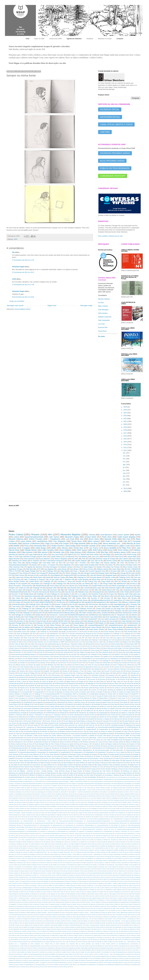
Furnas (11, 763)
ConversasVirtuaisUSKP (52, 694)
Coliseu (18, 602)
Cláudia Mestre (31, 550)
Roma (78, 769)
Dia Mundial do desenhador (61, 794)
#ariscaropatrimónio (45, 825)
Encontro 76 (59, 604)
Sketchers (117, 771)
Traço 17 (96, 584)
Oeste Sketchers (29, 559)
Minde (113, 613)
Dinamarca (106, 704)
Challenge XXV (30, 607)
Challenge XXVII (54, 609)
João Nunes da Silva (66, 740)
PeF (10, 575)
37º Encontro (50, 692)
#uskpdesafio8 (115, 729)
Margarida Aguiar (111, 575)
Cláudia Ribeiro (79, 623)
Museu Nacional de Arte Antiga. (113, 648)
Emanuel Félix (103, 327)
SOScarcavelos (56, 675)
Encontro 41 (57, 686)
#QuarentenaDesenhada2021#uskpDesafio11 (126, 779)
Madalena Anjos (83, 592)
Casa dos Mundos (96, 575)
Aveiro (128, 600)
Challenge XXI (40, 609)
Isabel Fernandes (45, 763)
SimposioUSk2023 (104, 813)
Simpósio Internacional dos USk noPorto (98, 771)
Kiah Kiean (18, 709)
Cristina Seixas (81, 598)
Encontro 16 (137, 758)
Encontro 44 (32, 575)
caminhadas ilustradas (98, 675)
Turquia (76, 638)
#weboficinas (42, 541)
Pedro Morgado (124, 723)
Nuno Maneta (79, 806)
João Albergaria (103, 310)
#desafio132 (44, 700)
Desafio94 (12, 758)
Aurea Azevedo (126, 754)
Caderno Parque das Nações (43, 756)
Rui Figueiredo (56, 619)
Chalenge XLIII (27, 694)
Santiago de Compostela (24, 615)
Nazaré (34, 565)
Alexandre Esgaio (18, 267)
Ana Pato (134, 582)
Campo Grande (93, 731)
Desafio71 (128, 640)
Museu (39, 723)
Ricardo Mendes (105, 665)
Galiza (22, 798)
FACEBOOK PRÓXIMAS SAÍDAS (115, 153)
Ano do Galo (73, 654)
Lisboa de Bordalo (48, 682)
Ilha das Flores (20, 763)
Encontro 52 (78, 646)
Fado (39, 673)
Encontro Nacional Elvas (66, 652)
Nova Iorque (74, 698)
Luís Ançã (70, 539)
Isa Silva (101, 303)
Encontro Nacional (58, 761)
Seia (108, 688)
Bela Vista (122, 788)
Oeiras (110, 565)
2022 (125, 419)
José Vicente (136, 763)
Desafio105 (24, 679)
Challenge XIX (55, 594)
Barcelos (108, 692)
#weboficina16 (13, 627)
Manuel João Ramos (53, 709)
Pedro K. (51, 808)
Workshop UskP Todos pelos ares (129, 594)
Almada (124, 582)
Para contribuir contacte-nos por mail (110, 236)
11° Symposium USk (58, 715)
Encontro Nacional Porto (97, 571)
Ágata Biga (57, 819)
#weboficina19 (75, 650)
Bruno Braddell (110, 548)
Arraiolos (104, 683)
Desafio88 (103, 734)
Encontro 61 (108, 636)
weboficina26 (48, 819)
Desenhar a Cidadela (103, 719)
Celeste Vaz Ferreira (112, 567)
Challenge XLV (107, 661)
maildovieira (129, 725)
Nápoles (38, 767)
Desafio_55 (97, 636)
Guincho (48, 798)
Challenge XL (95, 661)
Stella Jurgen (29, 773)
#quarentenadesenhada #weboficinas (71, 700)
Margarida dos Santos (93, 673)
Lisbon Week (116, 569)
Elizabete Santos (104, 573)
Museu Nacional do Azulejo (59, 698)
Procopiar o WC (87, 744)
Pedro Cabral (16, 534)
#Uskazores (71, 823)
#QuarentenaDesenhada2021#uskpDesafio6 (126, 821)
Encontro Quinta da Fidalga (26, 673)
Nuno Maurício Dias (27, 767)
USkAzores (91, 552)
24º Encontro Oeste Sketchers (95, 786)
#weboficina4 (49, 596)
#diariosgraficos (118, 781)
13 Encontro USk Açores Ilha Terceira (103, 833)
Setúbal (38, 615)
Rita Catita (16, 598)
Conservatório (13, 663)
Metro (85, 709)
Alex (22, 731)
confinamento (80, 817)
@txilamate (134, 838)
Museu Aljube (88, 765)
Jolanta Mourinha (34, 682)
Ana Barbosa (83, 557)
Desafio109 (33, 679)
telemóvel (57, 777)
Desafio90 (135, 756)
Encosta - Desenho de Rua (53, 721)
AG (81, 636)
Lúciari (82, 802)
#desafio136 (89, 602)
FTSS (84, 663)
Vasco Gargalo (76, 711)
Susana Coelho (80, 619)
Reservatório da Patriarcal (66, 769)
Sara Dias (71, 813)
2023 (125, 416)
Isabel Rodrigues (68, 763)
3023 (118, 836)
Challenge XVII (48, 582)
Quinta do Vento (44, 811)
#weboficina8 (41, 598)
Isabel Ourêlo (106, 798)
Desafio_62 (58, 646)
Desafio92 (46, 696)
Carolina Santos (129, 790)
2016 (125, 436)
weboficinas (120, 690)
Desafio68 (20, 696)
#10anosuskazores (123, 777)
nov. (124, 456)
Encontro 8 (40, 636)
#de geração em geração (118, 825)
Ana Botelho (82, 842)
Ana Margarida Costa (61, 788)
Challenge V (95, 640)
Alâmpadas (59, 842)
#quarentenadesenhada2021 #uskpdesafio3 (98, 700)
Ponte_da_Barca (31, 769)
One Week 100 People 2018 (70, 767)
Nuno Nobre (109, 742)
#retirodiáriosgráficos (32, 831)
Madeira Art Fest (108, 802)
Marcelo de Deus (134, 543)
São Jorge (36, 815)
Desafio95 (91, 719)
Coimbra (99, 609)
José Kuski (80, 800)
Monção (11, 806)
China (18, 734)
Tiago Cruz (49, 543)
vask (85, 777)
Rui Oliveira (90, 682)
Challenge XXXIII (77, 596)
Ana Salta (19, 717)
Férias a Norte (21, 682)
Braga (115, 573)
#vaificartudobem (35, 786)
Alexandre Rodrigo (32, 731)
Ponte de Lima (92, 665)
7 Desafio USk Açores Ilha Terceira (83, 838)
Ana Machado (82, 575)
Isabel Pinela (57, 763)
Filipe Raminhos (127, 761)
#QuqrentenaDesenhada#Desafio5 (44, 823)
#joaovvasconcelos (130, 781)
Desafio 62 (90, 756)
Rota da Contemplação (110, 811)
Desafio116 (137, 683)
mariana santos (120, 552)
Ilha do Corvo (88, 798)
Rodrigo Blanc (103, 698)
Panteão (101, 723)
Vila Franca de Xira (92, 725)
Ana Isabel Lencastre (108, 619)
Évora (110, 550)
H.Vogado (26, 548)
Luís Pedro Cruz (73, 802)
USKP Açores (82, 550)
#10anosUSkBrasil (110, 777)
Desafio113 (31, 719)
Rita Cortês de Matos (18, 644)
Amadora (94, 754)
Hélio (96, 590)
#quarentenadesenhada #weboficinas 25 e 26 (41, 829)
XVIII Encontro (93, 604)
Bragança (63, 731)
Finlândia (11, 682)
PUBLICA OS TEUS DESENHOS (115, 168)
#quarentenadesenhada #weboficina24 (115, 827)
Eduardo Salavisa (104, 299)
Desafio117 (105, 792)
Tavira (108, 682)
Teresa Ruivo (102, 331)
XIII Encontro (109, 580)
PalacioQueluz (85, 767)
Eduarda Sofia (114, 794)
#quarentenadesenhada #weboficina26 (71, 729)
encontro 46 (108, 667)
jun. (124, 470)
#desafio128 (12, 677)
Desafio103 (79, 704)
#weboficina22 (114, 713)
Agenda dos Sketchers (74, 39)
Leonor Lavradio (102, 613)
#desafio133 (54, 700)
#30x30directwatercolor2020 (18, 600)
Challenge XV (27, 609)
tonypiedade (31, 819)
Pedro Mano (60, 665)
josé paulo (131, 629)
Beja (62, 590)
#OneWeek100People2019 (81, 748)
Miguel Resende (14, 559)
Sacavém (113, 698)
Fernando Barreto (96, 577)
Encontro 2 (21, 721)
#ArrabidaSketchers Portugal (120, 819)
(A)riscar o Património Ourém (76, 702)
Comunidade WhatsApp (113, 176)
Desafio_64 (109, 609)
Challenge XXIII (51, 571)
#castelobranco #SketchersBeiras (85, 825)
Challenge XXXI (39, 627)
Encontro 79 (12, 706)
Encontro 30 (57, 656)
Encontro (74, 696)
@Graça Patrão (127, 786)
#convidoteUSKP (27, 692)
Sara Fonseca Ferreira (127, 769)
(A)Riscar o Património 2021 (131, 602)
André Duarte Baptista (126, 537)
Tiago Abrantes (51, 773)
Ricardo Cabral (88, 688)
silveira (23, 819)
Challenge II (47, 600)
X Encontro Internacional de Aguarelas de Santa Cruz (85, 667)
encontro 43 (74, 659)
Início (28, 39)
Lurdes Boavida (83, 580)
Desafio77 (117, 654)
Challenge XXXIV (125, 577)
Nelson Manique (14, 767)
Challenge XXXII (73, 590)
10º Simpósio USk (65, 623)
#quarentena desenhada (32, 596)
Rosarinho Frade (97, 594)
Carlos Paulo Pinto (118, 790)
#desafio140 (73, 713)
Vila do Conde (104, 725)
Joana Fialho (89, 642)
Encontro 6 (133, 584)
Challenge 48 (84, 654)
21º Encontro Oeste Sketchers (56, 836)
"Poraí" (64, 819)
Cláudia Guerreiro (132, 661)
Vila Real (22, 775)
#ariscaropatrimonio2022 (96, 781)
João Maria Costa (101, 800)
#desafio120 (134, 675)
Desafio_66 (113, 623)
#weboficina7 (114, 602)
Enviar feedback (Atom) (23, 309)
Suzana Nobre (91, 537)
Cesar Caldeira (68, 756)
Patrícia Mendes (133, 709)
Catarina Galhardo (14, 694)
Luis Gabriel (86, 584)
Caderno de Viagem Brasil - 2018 (81, 790)
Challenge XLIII (13, 679)
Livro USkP (99, 642)
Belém (137, 788)
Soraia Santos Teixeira (96, 629)
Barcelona (125, 677)
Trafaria (85, 675)
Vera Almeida (125, 561)
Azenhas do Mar (43, 717)
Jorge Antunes (75, 552)
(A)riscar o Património (31, 543)
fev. (124, 482)
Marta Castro (133, 565)
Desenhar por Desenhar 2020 (60, 696)
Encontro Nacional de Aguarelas (43, 796)
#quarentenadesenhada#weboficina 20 (127, 829)
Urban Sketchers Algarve (113, 588)
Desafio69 (14, 686)
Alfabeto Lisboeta (103, 569)
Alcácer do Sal (122, 840)
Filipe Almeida (80, 543)
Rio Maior (65, 811)
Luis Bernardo (70, 557)
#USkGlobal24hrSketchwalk (18, 592)
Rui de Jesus (102, 621)
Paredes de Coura (98, 767)
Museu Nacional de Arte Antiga (24, 806)
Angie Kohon (54, 731)
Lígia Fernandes (24, 723)
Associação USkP (132, 644)
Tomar (125, 682)
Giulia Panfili (29, 798)
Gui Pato (29, 738)
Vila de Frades (34, 817)
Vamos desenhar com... (112, 543)
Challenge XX (48, 584)
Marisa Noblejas (45, 804)
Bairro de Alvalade (112, 788)
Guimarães (106, 721)
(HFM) (21, 833)
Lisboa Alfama (47, 765)
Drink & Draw (16, 656)
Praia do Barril (126, 808)
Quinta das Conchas (32, 811)
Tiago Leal (73, 773)
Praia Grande (116, 808)
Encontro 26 (21, 796)
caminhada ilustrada (117, 725)
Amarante (60, 692)
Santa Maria (100, 682)
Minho (102, 804)
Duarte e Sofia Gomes (94, 671)
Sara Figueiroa (66, 638)
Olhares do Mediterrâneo (133, 742)
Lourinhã (86, 588)
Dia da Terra (74, 794)
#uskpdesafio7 (102, 752)
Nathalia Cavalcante (105, 317)
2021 (125, 421)
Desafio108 (85, 734)
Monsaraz (124, 804)
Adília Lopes (70, 840)
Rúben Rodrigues (112, 769)
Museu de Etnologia (39, 806)
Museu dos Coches (97, 742)
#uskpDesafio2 (68, 677)
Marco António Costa (130, 567)
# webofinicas (30, 727)
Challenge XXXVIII (85, 609)
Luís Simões (60, 682)
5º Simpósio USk (54, 661)
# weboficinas (72, 819)
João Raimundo (25, 765)
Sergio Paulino (77, 771)
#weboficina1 (118, 600)
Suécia (39, 746)
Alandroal (106, 840)
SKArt (137, 811)
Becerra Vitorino (114, 683)
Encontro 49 (68, 656)
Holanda (65, 738)
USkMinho (72, 746)
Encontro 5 (137, 592)
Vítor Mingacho (59, 541)
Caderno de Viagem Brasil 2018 (128, 692)
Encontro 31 (53, 617)
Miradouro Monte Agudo (112, 804)
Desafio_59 (129, 734)
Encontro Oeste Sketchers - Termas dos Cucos (80, 761)
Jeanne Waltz (132, 557)
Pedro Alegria (43, 808)
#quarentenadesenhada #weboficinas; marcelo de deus (98, 829)
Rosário (84, 769)
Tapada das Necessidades (48, 815)
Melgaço (125, 642)
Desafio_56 (127, 654)
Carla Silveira (133, 611)
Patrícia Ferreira (88, 569)
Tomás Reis (78, 548)
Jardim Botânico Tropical (17, 800)
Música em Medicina (110, 709)
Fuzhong (97, 721)
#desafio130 (63, 713)
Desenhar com (31, 590)
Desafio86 (52, 679)
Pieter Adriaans (125, 767)
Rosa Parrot (119, 557)
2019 (125, 427)
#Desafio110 (55, 748)
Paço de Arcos (28, 744)
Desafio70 (88, 636)
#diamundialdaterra (44, 827)
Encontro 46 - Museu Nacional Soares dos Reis (25, 761)
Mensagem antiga (86, 306)
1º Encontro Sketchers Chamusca (116, 669)
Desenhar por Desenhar (17, 554)
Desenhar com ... (72, 679)
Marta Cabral (56, 804)
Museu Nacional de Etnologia (130, 596)
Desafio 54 (57, 792)
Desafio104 (118, 640)
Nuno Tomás (80, 723)
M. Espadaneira (90, 802)
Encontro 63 (64, 617)
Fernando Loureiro (110, 796)
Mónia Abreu (96, 580)
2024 (125, 413)
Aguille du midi (80, 840)
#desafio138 (125, 659)
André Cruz (81, 788)
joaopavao (112, 675)
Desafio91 (74, 719)
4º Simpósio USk (135, 604)
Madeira (82, 629)
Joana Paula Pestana (114, 763)
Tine (70, 815)
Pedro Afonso (75, 621)
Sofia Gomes (83, 600)
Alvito (52, 842)
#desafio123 (12, 750)
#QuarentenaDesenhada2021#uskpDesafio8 (20, 823)
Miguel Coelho (94, 804)
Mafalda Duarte (118, 740)
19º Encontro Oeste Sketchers (70, 786)
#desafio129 (53, 669)
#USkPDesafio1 (16, 650)
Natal (114, 673)
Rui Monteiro (122, 811)
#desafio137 (64, 669)
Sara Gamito (114, 621)
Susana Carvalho (26, 815)
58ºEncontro (33, 838)
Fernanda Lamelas (88, 546)
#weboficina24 (99, 669)
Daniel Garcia (125, 650)
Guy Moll (114, 721)
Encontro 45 (94, 679)
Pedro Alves (107, 537)
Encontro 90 (44, 621)
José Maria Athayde (118, 656)
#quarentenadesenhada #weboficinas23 (68, 829)
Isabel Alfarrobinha (32, 763)
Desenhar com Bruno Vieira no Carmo (128, 792)
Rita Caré (126, 539)
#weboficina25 (79, 677)
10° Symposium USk (121, 615)
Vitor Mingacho (44, 817)
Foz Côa (92, 696)
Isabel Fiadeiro (75, 607)
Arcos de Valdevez (30, 717)
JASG (16, 239)
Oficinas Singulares (61, 559)
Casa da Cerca (70, 592)
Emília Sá (118, 758)
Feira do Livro (78, 642)
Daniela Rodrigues (32, 563)
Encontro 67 (118, 636)
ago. (125, 465)
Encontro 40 (30, 636)
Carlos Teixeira (125, 592)
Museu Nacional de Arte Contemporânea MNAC (59, 723)
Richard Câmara (26, 711)
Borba (42, 790)
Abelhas (49, 840)
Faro (41, 571)
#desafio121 (24, 700)
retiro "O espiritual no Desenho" (35, 580)
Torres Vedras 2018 (56, 725)
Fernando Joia (59, 552)
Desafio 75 (43, 704)
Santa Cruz (28, 598)
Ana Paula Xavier (103, 644)
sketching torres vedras (45, 777)
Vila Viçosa (119, 652)
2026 (125, 407)
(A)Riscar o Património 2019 (46, 623)
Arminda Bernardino (18, 604)
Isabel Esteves (107, 590)
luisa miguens (117, 638)
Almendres (37, 842)
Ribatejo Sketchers (33, 659)
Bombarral (36, 790)
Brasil (114, 692)
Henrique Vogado (56, 798)
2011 (125, 450)
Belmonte (130, 788)
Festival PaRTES (121, 796)
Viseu (31, 623)
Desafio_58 (44, 663)
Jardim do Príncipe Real (59, 800)
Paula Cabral (136, 559)
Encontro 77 (87, 686)
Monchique (106, 673)
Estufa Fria (44, 706)
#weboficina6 (105, 611)
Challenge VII (13, 584)
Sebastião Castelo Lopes (72, 675)
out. (124, 459)
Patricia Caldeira (16, 744)
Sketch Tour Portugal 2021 (118, 813)
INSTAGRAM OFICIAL (110, 117)
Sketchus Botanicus (14, 815)
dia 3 (103, 817)
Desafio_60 (66, 671)
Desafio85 (97, 704)
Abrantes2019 (102, 715)
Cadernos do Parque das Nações (19, 646)
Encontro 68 (104, 679)
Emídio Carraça (134, 794)
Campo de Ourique (106, 731)
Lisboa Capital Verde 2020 (67, 629)
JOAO (39, 569)
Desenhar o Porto (78, 671)
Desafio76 (40, 719)
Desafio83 (66, 719)
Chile (35, 704)
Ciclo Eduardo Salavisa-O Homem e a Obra (35, 734)
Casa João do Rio (97, 561)
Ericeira (99, 761)
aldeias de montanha (44, 775)
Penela (108, 767)
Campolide (118, 731)
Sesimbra (130, 688)
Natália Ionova (134, 765)
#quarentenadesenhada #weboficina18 (49, 677)
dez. (125, 453)
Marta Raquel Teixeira (66, 765)
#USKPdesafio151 (87, 659)
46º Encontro (125, 836)
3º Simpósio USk (109, 677)
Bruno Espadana (105, 634)
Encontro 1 (69, 736)
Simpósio (132, 744)
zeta (81, 539)
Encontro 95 (109, 598)
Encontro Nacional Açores (101, 686)
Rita (71, 811)
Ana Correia (112, 715)
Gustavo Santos (39, 738)
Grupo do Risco (39, 798)
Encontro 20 (26, 656)
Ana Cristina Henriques (125, 715)
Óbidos (71, 577)
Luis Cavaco (50, 802)
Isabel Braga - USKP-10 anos (97, 738)
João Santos (54, 537)
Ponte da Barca (80, 665)
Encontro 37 (84, 679)
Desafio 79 (47, 604)
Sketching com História (20, 561)
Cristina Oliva (112, 694)
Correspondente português (97, 694)
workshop (120, 580)
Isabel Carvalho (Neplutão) (117, 738)
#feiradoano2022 (24, 729)
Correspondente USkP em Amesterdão (74, 694)
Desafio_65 (54, 663)
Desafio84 (31, 686)
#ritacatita (43, 831)
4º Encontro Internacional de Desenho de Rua (82, 634)
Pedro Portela (55, 744)
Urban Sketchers (127, 621)
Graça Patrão (106, 582)
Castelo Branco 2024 (15, 704)
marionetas (120, 746)
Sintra (69, 561)
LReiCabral (132, 800)
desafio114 (135, 711)
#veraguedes (39, 702)
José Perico (127, 763)
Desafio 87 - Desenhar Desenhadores (81, 792)
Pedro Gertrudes (40, 638)
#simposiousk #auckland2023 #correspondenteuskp (52, 650)
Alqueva (35, 788)
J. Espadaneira (54, 539)
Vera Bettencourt (88, 711)
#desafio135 (32, 677)
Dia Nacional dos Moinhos (120, 719)
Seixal (48, 577)
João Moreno (105, 596)
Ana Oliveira (73, 788)
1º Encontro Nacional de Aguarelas (124, 833)
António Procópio (36, 539)
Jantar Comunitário (36, 648)
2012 (125, 448)
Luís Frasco (64, 802)
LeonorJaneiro (36, 765)
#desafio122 (34, 700)
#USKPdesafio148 (14, 640)
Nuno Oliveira (123, 673)
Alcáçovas (131, 840)
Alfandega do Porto (93, 683)
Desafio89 (126, 756)
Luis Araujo (70, 563)
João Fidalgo (80, 652)
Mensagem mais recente (15, 306)
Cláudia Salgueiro (81, 561)
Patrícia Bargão (136, 642)
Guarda (99, 696)
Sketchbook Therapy (16, 569)
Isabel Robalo (128, 721)
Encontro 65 (30, 721)
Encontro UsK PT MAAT (122, 736)
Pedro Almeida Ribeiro (131, 632)
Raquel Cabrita (112, 744)
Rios (21, 725)
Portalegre (94, 808)
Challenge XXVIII (45, 607)
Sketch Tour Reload (133, 813)
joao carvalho (125, 817)
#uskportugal (127, 729)
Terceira (134, 598)
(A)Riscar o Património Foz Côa (123, 831)
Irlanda (11, 698)
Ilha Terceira (67, 798)
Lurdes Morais (62, 569)
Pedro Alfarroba (85, 698)
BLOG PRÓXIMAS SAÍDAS (112, 161)
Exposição (72, 600)
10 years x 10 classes (48, 565)
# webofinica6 (82, 819)
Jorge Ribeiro (22, 629)
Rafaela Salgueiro (55, 811)
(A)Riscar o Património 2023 (130, 713)
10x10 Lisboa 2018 (56, 586)
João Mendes (53, 740)
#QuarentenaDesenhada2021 (19, 565)
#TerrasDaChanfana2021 (45, 683)
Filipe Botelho (65, 571)
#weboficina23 (136, 659)
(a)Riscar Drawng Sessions (32, 833)
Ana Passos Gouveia (133, 842)
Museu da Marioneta (36, 742)
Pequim (77, 808)
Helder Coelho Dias (110, 696)
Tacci (34, 634)
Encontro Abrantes (109, 632)
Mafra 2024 (117, 802)
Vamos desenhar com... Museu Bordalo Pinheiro (51, 667)
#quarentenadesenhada (34, 537)
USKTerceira (131, 665)
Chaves (129, 683)
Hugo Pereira (122, 598)
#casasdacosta (69, 825)
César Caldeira (65, 550)
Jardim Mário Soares (31, 800)
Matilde (16, 546)
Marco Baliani (23, 804)
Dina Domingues (52, 567)
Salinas (43, 813)
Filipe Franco (48, 673)
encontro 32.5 (95, 690)
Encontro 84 (124, 679)
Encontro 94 (133, 573)
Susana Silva (31, 746)
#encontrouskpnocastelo (102, 750)
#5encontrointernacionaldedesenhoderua (99, 819)
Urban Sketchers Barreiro (133, 648)
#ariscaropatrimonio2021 (30, 825)
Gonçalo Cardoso (14, 648)
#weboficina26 (61, 702)
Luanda (98, 740)
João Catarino (123, 559)
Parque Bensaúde (129, 806)
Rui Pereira (102, 769)
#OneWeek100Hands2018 (52, 779)
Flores (136, 761)
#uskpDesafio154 (16, 702)
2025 (125, 410)
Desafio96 (113, 792)
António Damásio (100, 788)
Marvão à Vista (110, 577)
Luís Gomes (12, 723)
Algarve (70, 554)
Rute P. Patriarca (119, 665)
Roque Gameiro (100, 688)
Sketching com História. (130, 771)
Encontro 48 (133, 609)
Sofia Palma (97, 550)
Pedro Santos (69, 808)
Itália (62, 588)
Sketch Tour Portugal (38, 573)
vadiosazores (78, 777)
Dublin (39, 686)
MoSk (135, 561)
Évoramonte (19, 727)
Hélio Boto (30, 569)
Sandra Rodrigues (52, 813)
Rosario (35, 534)
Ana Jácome (70, 586)
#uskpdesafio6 (25, 786)
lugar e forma (134, 682)
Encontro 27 (75, 632)
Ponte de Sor (85, 808)
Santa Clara (62, 813)
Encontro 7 (39, 721)
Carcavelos (57, 756)
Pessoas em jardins (68, 744)
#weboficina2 (106, 615)
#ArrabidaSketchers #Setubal (17, 713)
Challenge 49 (95, 654)
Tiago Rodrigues (64, 711)
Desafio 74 (108, 756)
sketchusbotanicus (131, 746)
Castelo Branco (34, 582)
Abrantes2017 (93, 619)
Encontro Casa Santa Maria (93, 617)
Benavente (12, 756)
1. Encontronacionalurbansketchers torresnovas (54, 833)
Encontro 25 (83, 696)
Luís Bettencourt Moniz (113, 642)
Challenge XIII (129, 634)
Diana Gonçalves (135, 719)
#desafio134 (22, 677)
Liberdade (30, 802)
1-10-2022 (45, 786)
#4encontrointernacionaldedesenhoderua (24, 654)
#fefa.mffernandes (118, 750)
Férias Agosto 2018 (133, 796)
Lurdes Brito (43, 575)
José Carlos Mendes (40, 740)
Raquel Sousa (13, 725)
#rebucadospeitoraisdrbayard (16, 831)
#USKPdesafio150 (51, 713)
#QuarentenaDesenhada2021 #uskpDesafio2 (81, 727)
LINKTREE (105, 132)
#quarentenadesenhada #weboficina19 (93, 827)
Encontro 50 (13, 611)
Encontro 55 (89, 646)
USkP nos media (126, 571)
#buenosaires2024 (58, 825)
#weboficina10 (121, 584)
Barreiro (135, 615)
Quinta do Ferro (126, 575)
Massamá (78, 765)
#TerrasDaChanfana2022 (39, 669)
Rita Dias (104, 552)
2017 (125, 433)
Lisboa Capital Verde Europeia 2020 (86, 565)
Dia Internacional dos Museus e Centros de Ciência (37, 794)
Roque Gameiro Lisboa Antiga (63, 546)
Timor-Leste (44, 725)
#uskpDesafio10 (53, 752)
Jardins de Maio (118, 706)
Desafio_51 (67, 594)
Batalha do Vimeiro (56, 717)
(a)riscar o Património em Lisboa (39, 715)
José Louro (95, 557)
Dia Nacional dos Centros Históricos (52, 736)
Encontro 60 (41, 625)
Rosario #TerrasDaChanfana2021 (83, 811)
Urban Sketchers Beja (26, 667)
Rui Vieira (28, 725)
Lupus (67, 625)
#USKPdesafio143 (133, 727)
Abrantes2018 (90, 644)
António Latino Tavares (88, 692)
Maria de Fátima (95, 648)
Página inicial (52, 306)
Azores (74, 661)
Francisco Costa (67, 673)
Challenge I (35, 646)
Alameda (99, 840)
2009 (125, 491)
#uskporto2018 (69, 575)
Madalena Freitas (39, 709)
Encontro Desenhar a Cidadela (85, 736)
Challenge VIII (37, 588)
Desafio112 (96, 792)
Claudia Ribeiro (47, 646)
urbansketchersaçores (54, 644)
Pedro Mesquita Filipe (41, 744)
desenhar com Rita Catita (85, 775)
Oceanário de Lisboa (100, 806)
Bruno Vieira (94, 539)
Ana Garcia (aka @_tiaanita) (104, 842)
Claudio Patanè (56, 557)
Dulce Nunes (104, 794)
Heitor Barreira (36, 688)
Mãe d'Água (98, 765)
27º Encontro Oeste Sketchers (83, 836)
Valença (81, 773)
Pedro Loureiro (112, 541)
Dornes (87, 794)
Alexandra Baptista (70, 534)
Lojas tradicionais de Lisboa (38, 554)
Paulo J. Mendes (79, 571)
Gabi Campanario (13, 798)
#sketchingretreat (62, 831)
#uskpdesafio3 (39, 692)
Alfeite (65, 596)
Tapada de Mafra (62, 815)
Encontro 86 (119, 671)
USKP (81, 815)
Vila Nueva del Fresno (21, 817)
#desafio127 (82, 683)
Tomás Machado (62, 746)
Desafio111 (88, 704)
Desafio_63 (65, 632)
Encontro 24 (47, 686)
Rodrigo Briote (29, 594)
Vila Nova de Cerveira (103, 711)
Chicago (123, 573)
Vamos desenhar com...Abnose (74, 725)
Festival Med (106, 663)
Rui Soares (110, 594)
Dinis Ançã (114, 704)
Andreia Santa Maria (117, 644)
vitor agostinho (123, 675)
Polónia (70, 665)
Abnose (65, 548)
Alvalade (86, 754)
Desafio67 (12, 696)
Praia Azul (107, 808)
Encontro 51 (29, 796)
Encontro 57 (67, 686)
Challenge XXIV (66, 598)
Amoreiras (73, 842)
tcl (140, 746)
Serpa (95, 813)
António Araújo (131, 554)
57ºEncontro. (24, 838)
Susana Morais (20, 746)
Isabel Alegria (88, 567)
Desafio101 (61, 704)
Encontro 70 (76, 617)
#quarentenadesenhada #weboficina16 (56, 784)
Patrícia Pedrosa (20, 808)
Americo (66, 842)
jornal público (135, 817)
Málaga (92, 709)
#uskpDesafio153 (66, 752)
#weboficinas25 (108, 831)
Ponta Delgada (19, 769)
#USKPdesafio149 (39, 781)
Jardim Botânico (80, 763)
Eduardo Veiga (124, 794)
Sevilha (36, 725)
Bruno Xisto (83, 731)
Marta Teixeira (65, 804)
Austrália (136, 754)
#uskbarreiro (93, 713)
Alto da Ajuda (45, 842)
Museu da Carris (26, 619)
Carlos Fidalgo (29, 617)
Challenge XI (38, 694)
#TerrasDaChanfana (131, 638)
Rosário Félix (98, 811)
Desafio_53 (102, 623)
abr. (124, 476)
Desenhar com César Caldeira (51, 758)
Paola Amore (122, 709)
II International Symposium (55, 561)
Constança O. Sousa (65, 582)
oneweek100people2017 (96, 625)
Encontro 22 (133, 563)
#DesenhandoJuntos (14, 821)
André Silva (90, 788)
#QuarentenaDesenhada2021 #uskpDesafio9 (100, 779)
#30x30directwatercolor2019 (19, 748)
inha (118, 817)
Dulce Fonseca (95, 794)
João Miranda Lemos (53, 636)
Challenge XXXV (70, 609)
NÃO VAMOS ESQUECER (45, 602)
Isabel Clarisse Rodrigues (89, 706)
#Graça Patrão (108, 584)
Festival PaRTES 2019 (60, 621)
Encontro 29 (125, 623)
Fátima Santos (38, 577)
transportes (39, 819)
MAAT (33, 723)
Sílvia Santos (121, 565)
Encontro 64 (108, 671)
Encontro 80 (22, 706)
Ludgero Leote (124, 546)
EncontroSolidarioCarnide (72, 796)
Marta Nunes (91, 652)
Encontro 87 (95, 598)
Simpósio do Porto (23, 690)
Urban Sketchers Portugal (27, 557)
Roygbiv (81, 682)
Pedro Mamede (89, 621)
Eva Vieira (43, 590)
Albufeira (65, 754)
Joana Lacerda (130, 706)
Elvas (78, 567)
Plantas (94, 698)
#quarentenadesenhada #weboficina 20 (70, 827)
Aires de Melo (90, 840)
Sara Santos (88, 813)
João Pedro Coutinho (85, 613)
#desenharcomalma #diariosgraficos (81, 750)
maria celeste (26, 541)
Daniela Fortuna (124, 694)
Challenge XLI (44, 632)
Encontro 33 (33, 621)
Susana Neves (40, 773)
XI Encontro (113, 571)
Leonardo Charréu (75, 688)
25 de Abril (69, 836)
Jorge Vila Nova (72, 648)
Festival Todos (13, 688)
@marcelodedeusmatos (123, 838)
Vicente (92, 535)
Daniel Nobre (20, 636)
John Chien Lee (16, 740)
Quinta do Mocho (100, 744)
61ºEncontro (41, 838)
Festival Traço (93, 582)
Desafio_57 (137, 654)
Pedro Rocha (60, 808)
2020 (125, 424)
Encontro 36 (28, 602)
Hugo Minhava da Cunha (51, 688)
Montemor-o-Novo (22, 742)
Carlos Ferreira (96, 790)
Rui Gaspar (92, 769)
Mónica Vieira (108, 765)
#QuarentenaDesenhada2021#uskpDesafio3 (98, 821)
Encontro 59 (75, 663)
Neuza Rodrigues (52, 806)
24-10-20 (82, 786)
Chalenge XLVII (20, 792)
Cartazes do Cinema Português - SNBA (111, 717)
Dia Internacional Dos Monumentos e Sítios (90, 758)
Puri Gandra (135, 808)
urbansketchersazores (116, 625)
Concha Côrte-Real (34, 671)
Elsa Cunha (135, 704)
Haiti (121, 721)
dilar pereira (43, 552)
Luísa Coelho (107, 740)
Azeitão (100, 692)
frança (98, 638)
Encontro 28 (37, 656)
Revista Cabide (13, 711)
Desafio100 (52, 704)
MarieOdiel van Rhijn (42, 698)
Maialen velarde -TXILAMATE (131, 802)
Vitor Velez (65, 636)
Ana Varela (12, 844)
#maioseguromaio (98, 592)
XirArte (90, 638)
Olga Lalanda (119, 742)
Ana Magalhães (67, 640)
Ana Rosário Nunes (94, 702)
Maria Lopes (97, 588)
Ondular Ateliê (112, 806)
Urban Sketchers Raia (16, 567)
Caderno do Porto (83, 717)
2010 (125, 488)
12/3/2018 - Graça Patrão (75, 833)
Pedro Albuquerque (32, 808)
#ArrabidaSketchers (132, 690)
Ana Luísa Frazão (58, 554)
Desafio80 (37, 696)
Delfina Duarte (79, 756)
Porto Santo (52, 769)
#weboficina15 (132, 625)
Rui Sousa (130, 811)
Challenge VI (117, 634)
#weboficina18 (61, 654)
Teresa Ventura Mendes (116, 629)
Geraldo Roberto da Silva (100, 586)
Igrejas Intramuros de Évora (78, 738)
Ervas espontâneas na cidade (115, 617)
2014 (125, 442)
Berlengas (28, 756)
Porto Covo (135, 723)
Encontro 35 (30, 652)
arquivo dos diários (109, 746)
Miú (103, 565)
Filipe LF (12, 557)
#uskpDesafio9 (103, 713)
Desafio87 (47, 671)
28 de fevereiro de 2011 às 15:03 (23, 297)
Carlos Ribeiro (83, 661)
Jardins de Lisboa (105, 706)
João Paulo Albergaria (113, 800)
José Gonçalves (20, 698)
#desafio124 (114, 659)
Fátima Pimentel (55, 625)
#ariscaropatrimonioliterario (31, 640)
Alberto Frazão (20, 788)
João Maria (14, 765)
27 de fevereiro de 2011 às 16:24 (23, 272)
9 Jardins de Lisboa (99, 838)
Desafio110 (34, 663)
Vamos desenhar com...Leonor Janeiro (104, 773)
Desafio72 (29, 696)
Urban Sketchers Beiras (105, 652)
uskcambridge (67, 777)
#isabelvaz (54, 827)
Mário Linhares (103, 306)
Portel (101, 808)
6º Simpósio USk (119, 611)
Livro (56, 765)
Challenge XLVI (106, 654)
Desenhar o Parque (69, 758)
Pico (10, 615)
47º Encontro (135, 836)
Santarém (67, 619)
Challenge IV (134, 677)
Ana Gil (53, 598)
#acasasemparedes (132, 748)
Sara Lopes (122, 698)
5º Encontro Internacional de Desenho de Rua (81, 715)
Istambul (25, 648)
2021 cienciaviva (40, 836)
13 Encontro (87, 833)
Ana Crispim (64, 543)
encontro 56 (118, 667)
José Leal (137, 577)
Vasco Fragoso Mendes (125, 773)
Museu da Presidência (51, 742)
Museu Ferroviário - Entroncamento (20, 586)
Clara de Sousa (31, 792)
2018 (125, 430)
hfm (13, 252)
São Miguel (107, 554)
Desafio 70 (99, 756)
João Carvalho (48, 550)
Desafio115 (43, 679)
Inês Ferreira (134, 696)
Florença (116, 663)
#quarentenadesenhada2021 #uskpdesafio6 (33, 752)
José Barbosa (27, 740)
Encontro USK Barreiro (104, 736)
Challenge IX (133, 607)
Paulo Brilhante (49, 665)
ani (45, 615)
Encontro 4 (68, 646)
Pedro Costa (28, 638)
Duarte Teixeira (125, 704)
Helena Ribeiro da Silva (53, 738)
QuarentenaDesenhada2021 (16, 811)
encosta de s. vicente (57, 615)
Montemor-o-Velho (134, 804)
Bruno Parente (73, 731)
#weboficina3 (112, 592)
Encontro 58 (99, 646)
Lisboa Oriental (107, 546)
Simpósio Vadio (51, 711)
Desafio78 (23, 686)
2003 (17, 836)
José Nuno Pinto (89, 800)
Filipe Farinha (134, 679)
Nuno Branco (74, 569)
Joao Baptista (49, 569)
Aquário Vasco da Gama (110, 702)
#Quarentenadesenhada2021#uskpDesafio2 (20, 781)
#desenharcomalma (61, 750)
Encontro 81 (46, 761)
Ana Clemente (91, 842)
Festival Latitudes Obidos (57, 706)
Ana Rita (85, 650)
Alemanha (65, 661)
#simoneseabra (29, 650)
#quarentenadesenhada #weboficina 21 (44, 729)
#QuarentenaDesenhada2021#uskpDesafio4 (111, 727)
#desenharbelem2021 (46, 750)
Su (129, 698)
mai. (125, 473)
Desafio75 (137, 640)
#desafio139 (108, 781)
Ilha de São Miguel (77, 798)
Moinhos (11, 742)
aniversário (53, 817)
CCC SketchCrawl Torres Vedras (88, 554)
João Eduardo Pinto (74, 588)
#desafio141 (83, 713)
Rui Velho (75, 559)
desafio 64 (72, 775)
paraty (136, 775)
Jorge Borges (60, 648)
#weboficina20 (87, 669)
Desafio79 (49, 719)
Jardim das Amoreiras (45, 800)
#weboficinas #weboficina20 (94, 831)
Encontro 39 (86, 632)
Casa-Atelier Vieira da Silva (52, 563)
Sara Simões (24, 573)
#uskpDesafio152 (135, 700)
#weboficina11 (54, 634)
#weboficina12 (94, 615)
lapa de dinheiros (127, 775)
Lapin (137, 721)
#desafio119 (72, 683)
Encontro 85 (80, 582)
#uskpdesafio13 (90, 752)
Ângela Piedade (30, 571)
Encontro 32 (136, 623)
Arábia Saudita (115, 754)
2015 (125, 439)
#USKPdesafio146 (60, 683)
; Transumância (110, 838)
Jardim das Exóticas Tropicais (97, 763)
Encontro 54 (29, 625)
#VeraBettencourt (81, 823)
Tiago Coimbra (63, 773)
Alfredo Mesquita (27, 842)
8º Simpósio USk (75, 573)
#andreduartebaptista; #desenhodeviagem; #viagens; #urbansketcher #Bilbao (67, 781)
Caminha (22, 671)
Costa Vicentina (75, 734)
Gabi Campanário (104, 320)
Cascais (134, 552)
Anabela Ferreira (21, 632)
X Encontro (82, 563)
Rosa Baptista (56, 575)
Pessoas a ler (53, 638)
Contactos (120, 39)
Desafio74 (91, 623)
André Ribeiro (104, 754)
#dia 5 (35, 827)
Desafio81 (57, 719)
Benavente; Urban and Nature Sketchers (20, 790)
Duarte (13, 721)
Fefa (125, 541)
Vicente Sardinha (127, 815)
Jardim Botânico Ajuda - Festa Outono (130, 798)
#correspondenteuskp (103, 825)
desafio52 (96, 817)
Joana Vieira (49, 648)
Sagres (37, 813)
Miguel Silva (13, 619)
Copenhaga (40, 792)
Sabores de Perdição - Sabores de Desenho (21, 813)
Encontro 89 (74, 584)
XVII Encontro (70, 611)
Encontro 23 (21, 621)
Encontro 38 (41, 652)
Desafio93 (83, 719)
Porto (27, 546)
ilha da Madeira (111, 817)
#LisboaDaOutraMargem (36, 713)
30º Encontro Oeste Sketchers (51, 754)
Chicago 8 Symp (89, 573)
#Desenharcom (30, 683)
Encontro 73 (16, 594)
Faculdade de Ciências (131, 646)
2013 (125, 445)
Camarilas (94, 717)
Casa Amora (16, 607)
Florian (57, 673)
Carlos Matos (95, 563)
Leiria (115, 596)
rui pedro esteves (30, 777)
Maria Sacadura (66, 709)
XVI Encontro (61, 602)
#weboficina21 (50, 702)
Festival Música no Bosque (84, 721)
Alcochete (113, 840)
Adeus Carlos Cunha (59, 840)
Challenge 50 (28, 704)
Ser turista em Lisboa (119, 688)
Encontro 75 (36, 611)
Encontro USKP (58, 796)
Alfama (29, 788)
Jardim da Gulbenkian (134, 738)
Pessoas (115, 767)
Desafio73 (94, 734)
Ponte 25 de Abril (41, 619)
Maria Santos (77, 709)
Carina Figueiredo (65, 565)
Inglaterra (106, 656)
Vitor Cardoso (36, 690)
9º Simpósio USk (37, 561)
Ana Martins (26, 627)
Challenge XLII (82, 577)
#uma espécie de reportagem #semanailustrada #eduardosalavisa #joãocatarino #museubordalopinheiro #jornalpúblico (100, 784)
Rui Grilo (43, 557)
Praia (78, 744)
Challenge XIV (42, 594)
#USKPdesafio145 (111, 748)
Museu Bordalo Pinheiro (17, 582)
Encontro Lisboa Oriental (93, 627)
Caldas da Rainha (15, 617)
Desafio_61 (61, 679)
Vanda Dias (119, 554)
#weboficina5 (129, 588)
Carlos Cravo (128, 731)
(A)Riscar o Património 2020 (51, 640)
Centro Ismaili (95, 650)
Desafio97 (111, 734)
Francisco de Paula (128, 663)
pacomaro (54, 590)
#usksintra (81, 831)
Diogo (81, 794)
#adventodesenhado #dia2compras (118, 823)
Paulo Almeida (38, 675)
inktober (74, 636)
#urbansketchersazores (120, 700)
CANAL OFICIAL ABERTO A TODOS (116, 124)
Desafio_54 (15, 642)
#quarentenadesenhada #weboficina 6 (33, 784)
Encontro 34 (16, 625)
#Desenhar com (134, 777)
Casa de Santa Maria (82, 640)
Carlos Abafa (123, 702)
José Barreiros (106, 535)
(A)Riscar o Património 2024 (17, 715)
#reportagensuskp (120, 604)
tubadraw (81, 611)
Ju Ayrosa (31, 698)
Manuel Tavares (21, 665)
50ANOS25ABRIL (13, 838)
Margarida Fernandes (132, 740)
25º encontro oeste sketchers (113, 786)
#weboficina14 (101, 602)
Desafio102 (70, 704)
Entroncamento (33, 706)
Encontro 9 (78, 656)
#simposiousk (51, 831)
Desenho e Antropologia (15, 794)
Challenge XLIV (107, 640)
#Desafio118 (66, 748)
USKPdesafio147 (99, 815)
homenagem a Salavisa (112, 775)
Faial (69, 642)
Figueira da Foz (25, 688)
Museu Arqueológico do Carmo (123, 586)
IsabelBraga (115, 798)
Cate (123, 683)
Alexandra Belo (40, 546)
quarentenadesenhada (15, 777)
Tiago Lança (117, 682)
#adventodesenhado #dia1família (97, 823)
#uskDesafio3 (73, 831)
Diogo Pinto (121, 609)
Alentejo (99, 567)
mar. (125, 479)
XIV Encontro (16, 596)
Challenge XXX (119, 661)
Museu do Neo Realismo (81, 742)
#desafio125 (12, 729)
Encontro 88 (96, 632)
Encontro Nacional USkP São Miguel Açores (125, 686)
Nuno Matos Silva (15, 563)
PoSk (84, 559)
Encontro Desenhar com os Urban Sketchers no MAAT (48, 642)
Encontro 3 (47, 656)
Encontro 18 (12, 796)
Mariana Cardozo (67, 567)
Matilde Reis (75, 804)
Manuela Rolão (111, 539)
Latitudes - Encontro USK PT (84, 740)
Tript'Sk (75, 815)
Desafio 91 (24, 663)
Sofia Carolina (103, 313)
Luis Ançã (101, 324)
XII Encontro (57, 611)
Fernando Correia (94, 663)
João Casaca (83, 648)
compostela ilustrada (130, 590)
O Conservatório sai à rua (51, 767)
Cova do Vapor (17, 590)
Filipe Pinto (126, 548)
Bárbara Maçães (50, 790)
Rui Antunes (123, 744)
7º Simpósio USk (68, 580)
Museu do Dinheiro (66, 742)
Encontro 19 (64, 663)
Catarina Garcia (130, 717)
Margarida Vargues (34, 804)
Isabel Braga (41, 548)
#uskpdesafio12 (15, 786)
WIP (83, 638)
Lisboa (16, 537)
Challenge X (33, 632)
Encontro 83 (87, 590)
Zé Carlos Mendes (62, 659)
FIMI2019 (106, 761)
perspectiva (41, 644)
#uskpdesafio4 (104, 729)
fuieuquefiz (99, 775)
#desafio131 (33, 750)
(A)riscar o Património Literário (73, 644)
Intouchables (35, 584)
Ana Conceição (103, 607)
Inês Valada (97, 798)
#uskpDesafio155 (91, 729)
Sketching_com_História (16, 773)
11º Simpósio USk (55, 786)
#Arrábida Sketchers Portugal (40, 748)
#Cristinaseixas (134, 819)
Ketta (91, 559)
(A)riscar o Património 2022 (94, 677)
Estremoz (100, 796)
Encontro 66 (51, 652)
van (17, 700)
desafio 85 (88, 817)
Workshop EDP (54, 573)
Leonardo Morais (21, 802)
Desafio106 (22, 719)
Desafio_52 (41, 617)
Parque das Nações (35, 665)
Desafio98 (120, 734)
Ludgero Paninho (40, 802)
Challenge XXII (61, 584)
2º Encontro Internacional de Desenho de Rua (46, 592)
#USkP (121, 748)
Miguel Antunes (71, 682)
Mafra (54, 548)
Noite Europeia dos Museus (66, 806)
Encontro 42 (25, 642)
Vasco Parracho (110, 815)
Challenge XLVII (14, 613)
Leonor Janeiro (123, 535)
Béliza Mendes (61, 790)
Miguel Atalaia (84, 804)
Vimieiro (47, 611)
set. (124, 462)
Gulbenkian (130, 627)
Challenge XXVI (125, 619)
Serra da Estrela (39, 711)
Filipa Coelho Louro (73, 706)
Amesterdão (43, 731)
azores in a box (63, 817)
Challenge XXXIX (34, 604)
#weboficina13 (92, 611)
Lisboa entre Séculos (22, 577)
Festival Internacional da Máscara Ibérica (61, 613)
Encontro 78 (128, 636)
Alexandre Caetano (76, 754)
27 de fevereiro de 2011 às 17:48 (23, 285)
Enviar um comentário (17, 301)
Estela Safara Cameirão (113, 646)
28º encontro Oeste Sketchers (30, 754)
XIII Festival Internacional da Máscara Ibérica (58, 690)
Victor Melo (31, 644)
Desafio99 (56, 671)
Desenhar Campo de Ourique (105, 559)
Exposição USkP (51, 588)
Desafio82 (55, 632)
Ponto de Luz (42, 769)
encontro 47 (43, 634)
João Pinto (124, 800)
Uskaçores (81, 604)
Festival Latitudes (110, 563)
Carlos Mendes (106, 790)
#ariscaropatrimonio (102, 659)
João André (64, 688)
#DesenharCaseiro (28, 821)
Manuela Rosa (13, 804)
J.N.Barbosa (79, 673)
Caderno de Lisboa (69, 717)
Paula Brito (107, 557)
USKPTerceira (89, 815)
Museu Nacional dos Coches (128, 613)
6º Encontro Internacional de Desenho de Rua (59, 838)
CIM (68, 790)
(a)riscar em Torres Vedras (117, 752)
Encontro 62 (65, 627)
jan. (124, 485)
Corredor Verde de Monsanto (59, 734)
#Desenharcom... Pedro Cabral (46, 821)
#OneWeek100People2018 (76, 615)
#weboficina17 (75, 669)
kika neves (106, 638)
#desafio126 (23, 750)
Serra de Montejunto (23, 634)
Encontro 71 (77, 686)
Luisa (57, 802)
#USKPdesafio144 (97, 748)
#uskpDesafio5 (28, 702)
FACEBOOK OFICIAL (110, 109)
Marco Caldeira (132, 580)
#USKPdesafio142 (75, 602)
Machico (99, 802)
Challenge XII (13, 609)
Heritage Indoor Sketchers (92, 656)
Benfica (20, 756)
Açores (138, 535)
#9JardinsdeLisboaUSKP (16, 683)
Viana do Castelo (59, 577)
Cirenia (115, 650)
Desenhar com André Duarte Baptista (28, 758)
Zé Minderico (31, 775)
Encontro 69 (77, 627)
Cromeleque (49, 792)
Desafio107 (135, 694)
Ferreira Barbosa (69, 721)
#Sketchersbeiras (60, 823)
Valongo (88, 773)
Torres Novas (89, 607)
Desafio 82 (118, 756)
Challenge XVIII (60, 600)
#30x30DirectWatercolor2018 (101, 600)
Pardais (120, 806)
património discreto (14, 819)
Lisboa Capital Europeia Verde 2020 (42, 629)
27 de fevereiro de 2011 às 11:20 (23, 260)
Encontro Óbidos (92, 596)
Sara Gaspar (79, 813)
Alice (118, 677)
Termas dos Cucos (49, 746)
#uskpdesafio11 (78, 752)
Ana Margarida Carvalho (46, 788)
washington (93, 777)
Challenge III (106, 650)
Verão (118, 815)
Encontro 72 (25, 611)
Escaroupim (84, 796)
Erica (119, 632)
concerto (72, 817)
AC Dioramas (41, 840)
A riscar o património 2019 (27, 840)
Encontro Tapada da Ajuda (114, 627)
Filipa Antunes (27, 552)
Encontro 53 (40, 613)
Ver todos (102, 336)
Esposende (92, 796)
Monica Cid (21, 659)
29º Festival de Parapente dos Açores (104, 836)
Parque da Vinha (112, 723)
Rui (47, 675)
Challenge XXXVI (60, 607)
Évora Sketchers (45, 559)
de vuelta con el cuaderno (121, 711)
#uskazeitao (137, 784)
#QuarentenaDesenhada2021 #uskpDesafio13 (51, 727)
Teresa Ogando (79, 625)
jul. (124, 467)
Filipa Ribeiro (116, 761)
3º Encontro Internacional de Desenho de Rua (32, 661)
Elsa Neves (109, 758)
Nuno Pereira (89, 806)
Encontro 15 (127, 758)
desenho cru (106, 604)
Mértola (99, 709)
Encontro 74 (114, 679)
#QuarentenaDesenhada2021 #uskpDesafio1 (73, 779)
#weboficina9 (35, 600)
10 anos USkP (54, 580)
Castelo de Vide (24, 588)
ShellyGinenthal (41, 586)
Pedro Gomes (19, 575)
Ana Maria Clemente (120, 842)
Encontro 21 (20, 652)
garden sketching (108, 690)
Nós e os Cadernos (81, 594)
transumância (129, 667)
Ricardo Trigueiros (48, 659)
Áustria (101, 777)
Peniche (11, 634)
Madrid (129, 656)
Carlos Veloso (134, 702)
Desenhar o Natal (32, 736)
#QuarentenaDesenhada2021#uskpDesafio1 (71, 821)
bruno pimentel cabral (60, 775)
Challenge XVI (28, 613)
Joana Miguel (71, 800)
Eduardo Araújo (53, 627)
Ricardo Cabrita (112, 561)
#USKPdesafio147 (14, 692)
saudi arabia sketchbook (133, 652)
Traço (117, 590)
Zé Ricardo (97, 746)
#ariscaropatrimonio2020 (47, 654)
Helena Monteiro (123, 696)
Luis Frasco (94, 548)
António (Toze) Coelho (72, 692)
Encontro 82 (70, 604)
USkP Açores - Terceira (85, 746)
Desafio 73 (65, 792)
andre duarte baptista (82, 690)
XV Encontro (16, 580)
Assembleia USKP (118, 607)
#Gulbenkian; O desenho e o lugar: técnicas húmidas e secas (26, 779)
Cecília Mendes (83, 586)
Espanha (24, 584)
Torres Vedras (123, 550)
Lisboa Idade (27, 709)
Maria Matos (133, 617)
